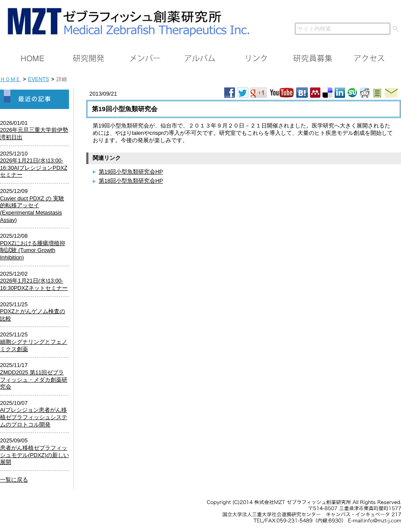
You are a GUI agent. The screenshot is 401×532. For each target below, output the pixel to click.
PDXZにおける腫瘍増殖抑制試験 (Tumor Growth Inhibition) (33, 250)
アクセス (369, 59)
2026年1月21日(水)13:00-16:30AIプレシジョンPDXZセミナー (34, 168)
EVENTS (39, 79)
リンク (257, 59)
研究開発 (88, 59)
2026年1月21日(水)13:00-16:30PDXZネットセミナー (34, 284)
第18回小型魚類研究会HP (131, 181)
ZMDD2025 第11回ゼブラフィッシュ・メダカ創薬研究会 (34, 380)
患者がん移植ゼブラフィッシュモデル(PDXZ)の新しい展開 (34, 455)
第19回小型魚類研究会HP (131, 172)
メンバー (144, 59)
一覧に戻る (14, 480)
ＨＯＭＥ (32, 59)
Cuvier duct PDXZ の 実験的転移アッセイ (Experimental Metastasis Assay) (32, 209)
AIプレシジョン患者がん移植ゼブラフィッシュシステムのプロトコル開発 (34, 417)
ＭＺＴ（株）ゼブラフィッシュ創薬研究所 (125, 20)
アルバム (200, 59)
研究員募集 (313, 59)
